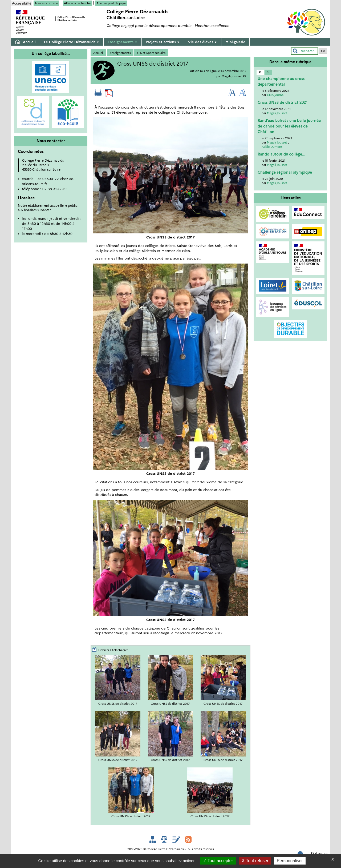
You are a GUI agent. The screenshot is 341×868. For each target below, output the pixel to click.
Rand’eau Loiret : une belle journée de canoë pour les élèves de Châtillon (289, 126)
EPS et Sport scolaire (151, 53)
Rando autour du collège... (281, 154)
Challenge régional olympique (285, 172)
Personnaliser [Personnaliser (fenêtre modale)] (290, 861)
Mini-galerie (235, 42)
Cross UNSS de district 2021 (283, 102)
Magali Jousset (232, 76)
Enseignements (123, 42)
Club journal (276, 95)
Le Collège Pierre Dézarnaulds (72, 42)
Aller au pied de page (111, 3)
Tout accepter (218, 861)
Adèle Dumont (272, 147)
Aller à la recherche (77, 3)
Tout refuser (255, 861)
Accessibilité (22, 3)
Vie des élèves (203, 42)
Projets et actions (163, 42)
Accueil (25, 42)
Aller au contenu (46, 3)
